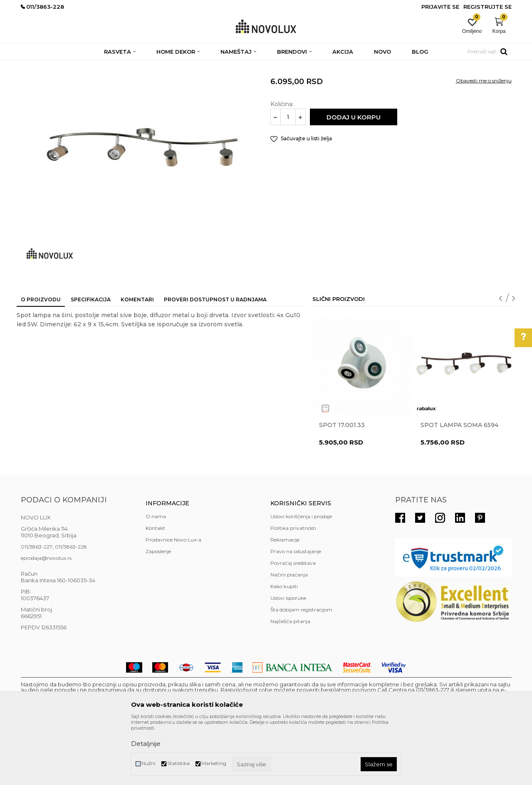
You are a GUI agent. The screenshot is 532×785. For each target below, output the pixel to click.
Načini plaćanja (289, 635)
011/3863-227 (37, 607)
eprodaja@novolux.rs (46, 618)
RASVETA (95, 66)
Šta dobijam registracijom (301, 670)
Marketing (214, 763)
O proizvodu (41, 360)
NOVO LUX (35, 66)
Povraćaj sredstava (293, 623)
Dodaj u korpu (354, 178)
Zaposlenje (158, 612)
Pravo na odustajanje (296, 612)
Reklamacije (285, 600)
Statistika (178, 763)
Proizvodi (66, 66)
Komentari (137, 360)
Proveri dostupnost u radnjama (215, 360)
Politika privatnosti (293, 588)
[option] (363, 451)
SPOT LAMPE (129, 66)
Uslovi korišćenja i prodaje (301, 577)
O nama (156, 577)
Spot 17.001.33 (342, 485)
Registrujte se (487, 7)
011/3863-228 (71, 607)
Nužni (148, 763)
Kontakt (155, 588)
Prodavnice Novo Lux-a (173, 600)
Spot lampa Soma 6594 (459, 485)
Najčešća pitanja (290, 682)
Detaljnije (146, 744)
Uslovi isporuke (288, 658)
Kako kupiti (284, 647)
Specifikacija (91, 360)
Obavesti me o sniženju (484, 141)
